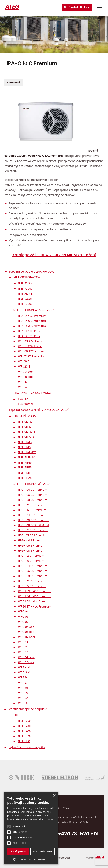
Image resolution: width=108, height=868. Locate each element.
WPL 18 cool (26, 377)
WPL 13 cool (26, 372)
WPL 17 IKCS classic (31, 357)
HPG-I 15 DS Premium (32, 510)
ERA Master (26, 404)
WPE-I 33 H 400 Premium (35, 591)
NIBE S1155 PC (27, 437)
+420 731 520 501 (78, 834)
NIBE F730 (24, 726)
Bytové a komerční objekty (27, 747)
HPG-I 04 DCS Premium (34, 515)
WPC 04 (23, 612)
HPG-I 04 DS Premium (33, 490)
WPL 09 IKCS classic (31, 351)
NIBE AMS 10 (26, 294)
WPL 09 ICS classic (31, 341)
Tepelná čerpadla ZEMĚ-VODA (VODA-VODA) (39, 410)
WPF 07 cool (26, 662)
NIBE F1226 (25, 478)
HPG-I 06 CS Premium (33, 571)
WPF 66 (23, 703)
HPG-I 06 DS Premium (33, 495)
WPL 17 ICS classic (30, 346)
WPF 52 (23, 698)
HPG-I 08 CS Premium (33, 576)
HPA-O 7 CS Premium (32, 316)
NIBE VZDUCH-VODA (27, 278)
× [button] (54, 796)
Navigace (100, 8)
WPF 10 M (24, 668)
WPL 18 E (23, 362)
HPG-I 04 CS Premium (33, 566)
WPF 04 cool (26, 657)
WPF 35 (23, 688)
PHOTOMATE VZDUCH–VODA (32, 393)
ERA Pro (23, 399)
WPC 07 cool (26, 637)
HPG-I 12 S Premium (31, 556)
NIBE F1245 (25, 442)
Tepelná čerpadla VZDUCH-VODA (31, 272)
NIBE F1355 (25, 468)
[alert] (31, 828)
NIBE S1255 (25, 422)
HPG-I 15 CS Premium (32, 586)
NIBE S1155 (24, 427)
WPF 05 (23, 647)
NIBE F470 (24, 731)
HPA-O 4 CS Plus (29, 331)
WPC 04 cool (27, 627)
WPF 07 (23, 652)
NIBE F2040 (25, 289)
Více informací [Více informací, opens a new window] (47, 819)
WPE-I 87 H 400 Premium (35, 607)
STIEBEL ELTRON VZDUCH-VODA (34, 310)
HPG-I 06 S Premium (32, 546)
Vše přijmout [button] (18, 852)
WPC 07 (23, 622)
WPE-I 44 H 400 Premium (35, 596)
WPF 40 (23, 693)
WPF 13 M (24, 673)
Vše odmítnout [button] (43, 852)
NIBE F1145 (24, 447)
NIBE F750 (24, 721)
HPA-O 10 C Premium (32, 321)
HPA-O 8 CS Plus (29, 336)
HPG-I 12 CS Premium (32, 581)
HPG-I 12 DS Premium (32, 505)
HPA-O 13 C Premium (32, 326)
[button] (31, 859)
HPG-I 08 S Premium (32, 551)
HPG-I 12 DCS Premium (33, 530)
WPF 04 (23, 642)
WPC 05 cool (27, 632)
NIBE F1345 (25, 463)
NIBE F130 (24, 741)
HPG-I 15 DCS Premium (33, 536)
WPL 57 (23, 387)
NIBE (16, 715)
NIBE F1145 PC (26, 458)
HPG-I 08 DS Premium (33, 500)
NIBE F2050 (25, 304)
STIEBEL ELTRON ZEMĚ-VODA (32, 484)
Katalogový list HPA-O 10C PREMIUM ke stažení (54, 255)
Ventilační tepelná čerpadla (28, 709)
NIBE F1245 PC (27, 452)
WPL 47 (23, 382)
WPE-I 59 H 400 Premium (35, 602)
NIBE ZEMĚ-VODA (25, 416)
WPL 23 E (24, 367)
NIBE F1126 (24, 473)
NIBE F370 (24, 736)
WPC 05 (23, 617)
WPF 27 (23, 683)
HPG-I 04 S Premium (32, 541)
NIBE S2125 (25, 299)
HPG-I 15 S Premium (31, 561)
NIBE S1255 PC (27, 432)
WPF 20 (23, 678)
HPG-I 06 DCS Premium (34, 520)
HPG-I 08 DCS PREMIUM (33, 525)
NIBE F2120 (25, 284)
